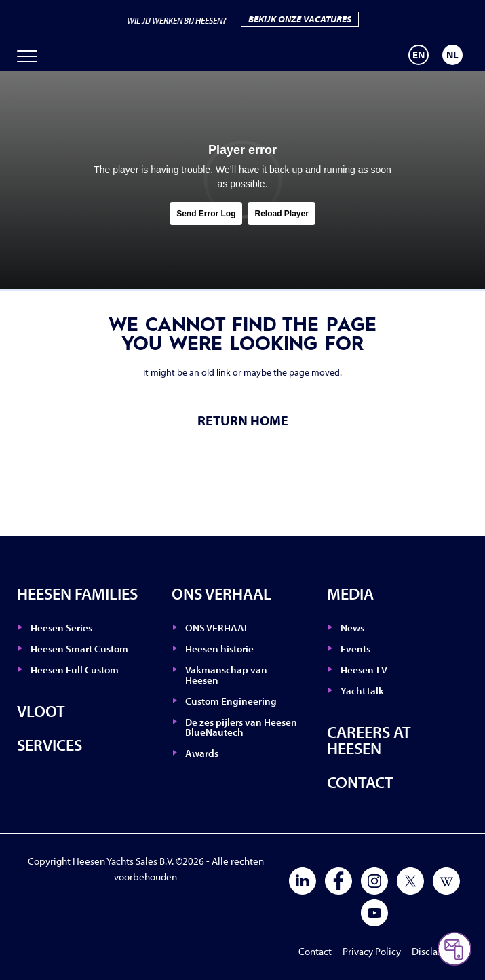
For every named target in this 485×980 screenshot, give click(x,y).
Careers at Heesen (369, 740)
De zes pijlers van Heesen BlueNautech (241, 727)
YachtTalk (362, 691)
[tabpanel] (242, 180)
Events (355, 649)
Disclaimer (435, 951)
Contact (360, 782)
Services (50, 745)
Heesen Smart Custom (79, 649)
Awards (202, 753)
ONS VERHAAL (221, 593)
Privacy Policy (372, 951)
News (352, 628)
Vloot (41, 711)
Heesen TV (364, 670)
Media (350, 593)
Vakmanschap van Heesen (226, 675)
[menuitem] (419, 55)
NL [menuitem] (452, 55)
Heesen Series (61, 628)
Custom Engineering (231, 701)
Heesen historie (219, 649)
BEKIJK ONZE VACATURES (300, 19)
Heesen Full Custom (75, 670)
